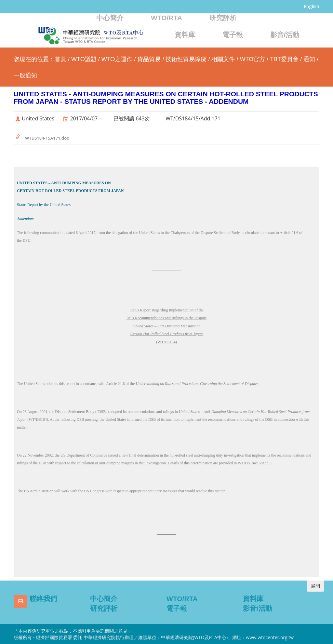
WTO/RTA (166, 18)
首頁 (60, 59)
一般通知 (25, 75)
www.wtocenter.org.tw (270, 637)
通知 (309, 59)
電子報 (233, 35)
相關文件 (223, 59)
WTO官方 (252, 59)
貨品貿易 (149, 59)
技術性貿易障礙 (186, 59)
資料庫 (185, 35)
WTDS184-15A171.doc (47, 138)
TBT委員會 (284, 59)
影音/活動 (285, 35)
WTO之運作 (117, 59)
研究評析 (223, 18)
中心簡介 (110, 18)
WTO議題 (84, 59)
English (312, 6)
